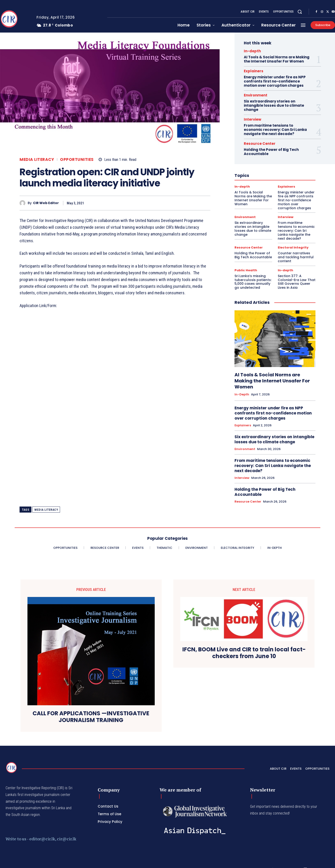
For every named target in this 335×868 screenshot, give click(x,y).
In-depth (252, 51)
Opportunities (77, 160)
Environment (256, 95)
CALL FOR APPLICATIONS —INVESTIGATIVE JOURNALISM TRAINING (91, 717)
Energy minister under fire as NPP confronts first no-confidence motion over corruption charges (275, 81)
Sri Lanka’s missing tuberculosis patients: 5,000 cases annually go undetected (253, 282)
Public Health (246, 270)
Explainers (254, 71)
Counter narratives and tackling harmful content (296, 257)
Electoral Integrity (293, 247)
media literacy (46, 510)
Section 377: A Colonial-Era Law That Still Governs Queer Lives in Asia (297, 282)
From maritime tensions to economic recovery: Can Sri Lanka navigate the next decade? (275, 130)
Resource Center (260, 144)
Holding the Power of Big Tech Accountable (271, 152)
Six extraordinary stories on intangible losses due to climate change (274, 105)
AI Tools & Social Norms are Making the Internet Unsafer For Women (277, 59)
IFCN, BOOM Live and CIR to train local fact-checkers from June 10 (244, 653)
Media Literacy (37, 160)
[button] (300, 12)
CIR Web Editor (46, 203)
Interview (253, 119)
